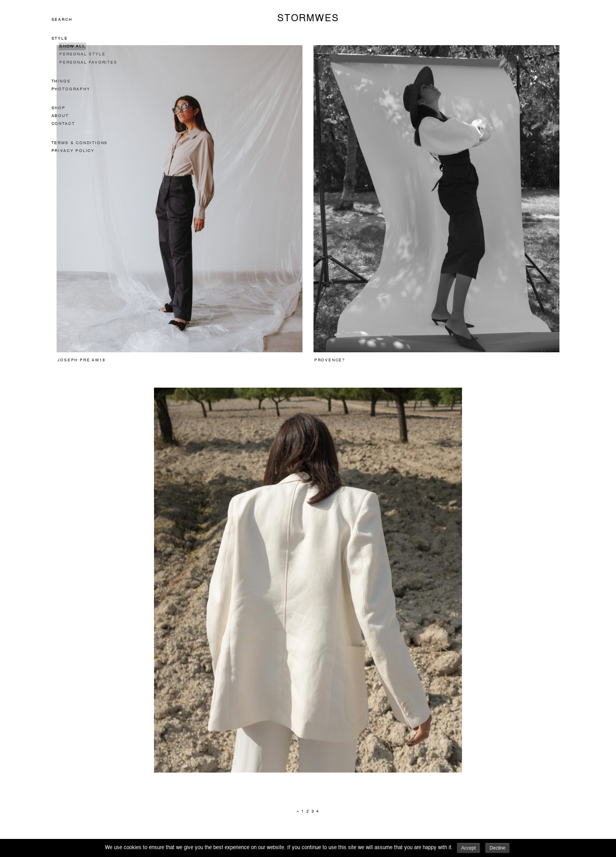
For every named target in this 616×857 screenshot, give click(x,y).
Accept (468, 848)
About (60, 116)
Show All (72, 46)
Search (62, 20)
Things (61, 81)
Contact (63, 124)
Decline (497, 848)
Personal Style (82, 54)
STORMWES (308, 19)
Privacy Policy (73, 151)
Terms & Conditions (80, 143)
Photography (71, 89)
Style (60, 38)
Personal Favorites (88, 62)
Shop (59, 108)
